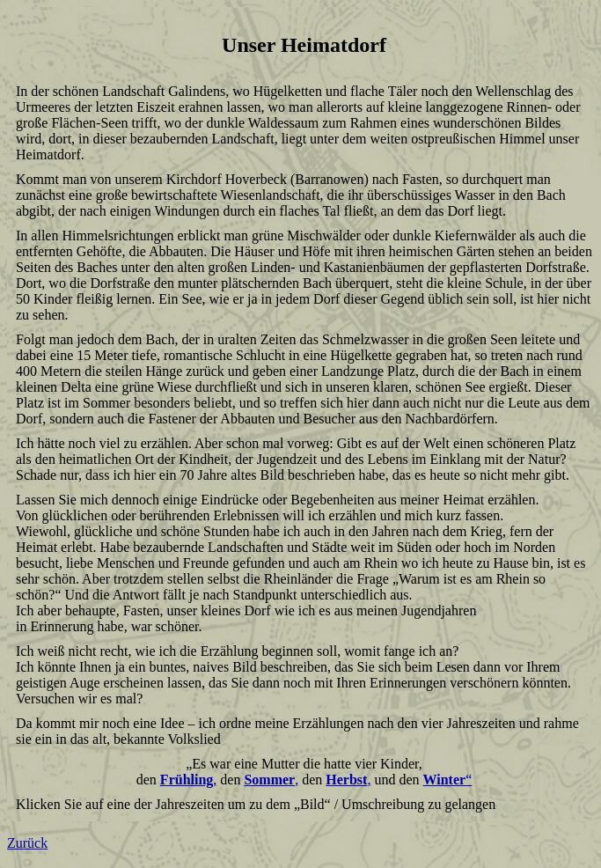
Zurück (27, 843)
